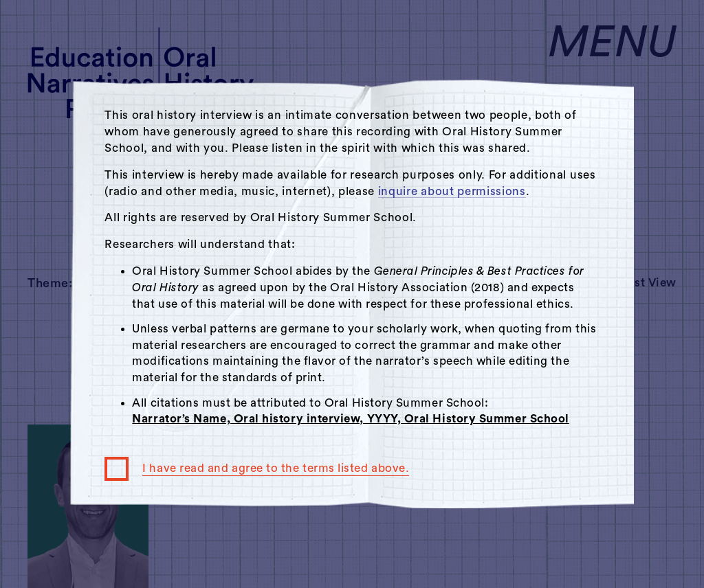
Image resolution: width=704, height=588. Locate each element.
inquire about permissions (452, 191)
